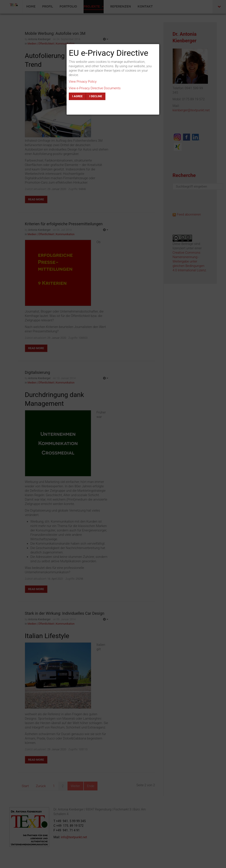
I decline (96, 96)
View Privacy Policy (83, 82)
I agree (77, 96)
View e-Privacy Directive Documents (95, 88)
